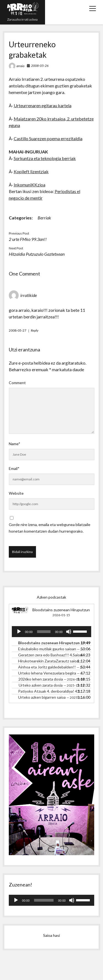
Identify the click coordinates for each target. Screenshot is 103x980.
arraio (20, 66)
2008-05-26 (40, 66)
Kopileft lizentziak (31, 171)
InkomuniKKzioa (30, 185)
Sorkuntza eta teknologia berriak (45, 158)
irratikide (29, 295)
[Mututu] (69, 632)
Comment (17, 383)
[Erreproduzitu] (19, 632)
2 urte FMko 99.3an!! (28, 239)
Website (16, 493)
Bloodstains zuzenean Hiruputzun (61, 610)
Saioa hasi (51, 935)
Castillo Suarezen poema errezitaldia (48, 138)
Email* (14, 468)
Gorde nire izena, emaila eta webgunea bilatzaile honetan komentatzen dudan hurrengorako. (50, 528)
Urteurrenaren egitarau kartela (43, 105)
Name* (15, 444)
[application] (51, 632)
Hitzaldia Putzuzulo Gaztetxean (37, 254)
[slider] (44, 632)
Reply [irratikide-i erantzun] (35, 330)
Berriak (44, 218)
